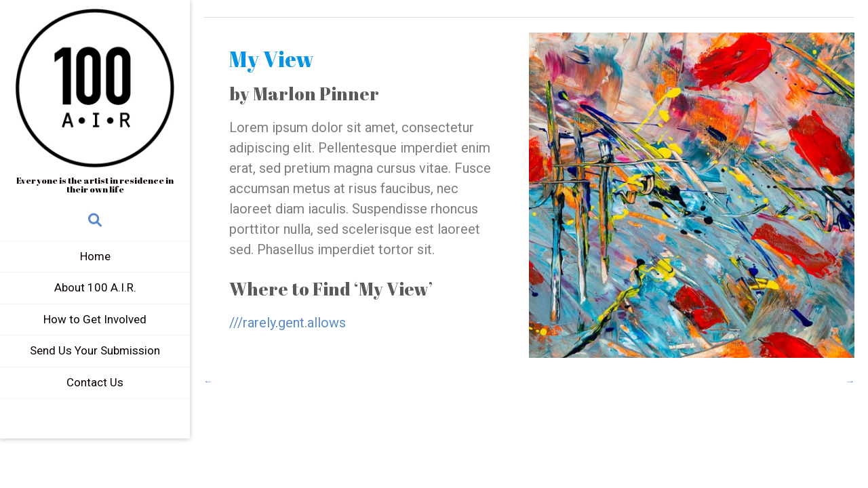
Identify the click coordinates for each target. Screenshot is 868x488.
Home (95, 256)
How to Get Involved (95, 319)
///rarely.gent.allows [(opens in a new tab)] (288, 323)
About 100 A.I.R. (95, 287)
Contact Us (95, 382)
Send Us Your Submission (95, 350)
